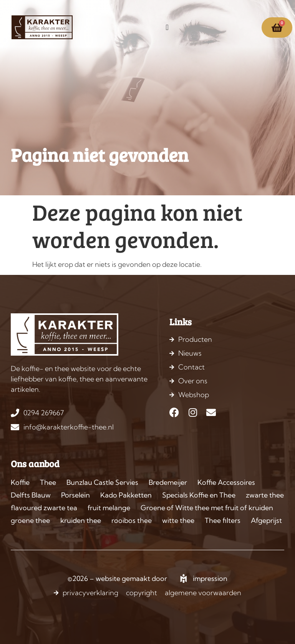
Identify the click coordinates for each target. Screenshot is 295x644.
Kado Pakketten (126, 495)
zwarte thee (265, 495)
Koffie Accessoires (226, 482)
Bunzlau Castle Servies (102, 482)
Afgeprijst (266, 520)
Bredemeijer (168, 482)
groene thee (30, 520)
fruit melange (109, 508)
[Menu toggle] (167, 27)
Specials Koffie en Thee (199, 495)
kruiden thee (81, 520)
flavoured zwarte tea (44, 508)
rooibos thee (132, 520)
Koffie (20, 482)
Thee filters (223, 520)
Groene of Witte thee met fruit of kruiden (207, 508)
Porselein (75, 495)
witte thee (178, 520)
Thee (48, 482)
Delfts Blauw (31, 495)
